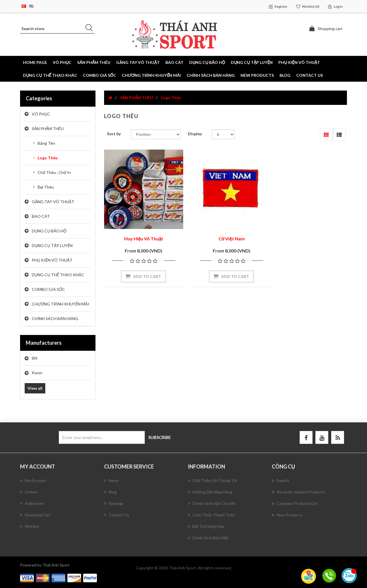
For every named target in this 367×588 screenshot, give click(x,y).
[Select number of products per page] (223, 134)
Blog (285, 75)
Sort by (114, 134)
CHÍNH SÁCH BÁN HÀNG (211, 75)
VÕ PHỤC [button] (62, 62)
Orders (29, 492)
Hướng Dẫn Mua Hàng (210, 492)
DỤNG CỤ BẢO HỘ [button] (207, 62)
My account (33, 480)
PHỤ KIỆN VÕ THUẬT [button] (299, 62)
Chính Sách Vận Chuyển (212, 503)
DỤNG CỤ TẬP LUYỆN (52, 245)
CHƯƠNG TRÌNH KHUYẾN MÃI (152, 75)
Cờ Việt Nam (225, 234)
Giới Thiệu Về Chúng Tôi (212, 480)
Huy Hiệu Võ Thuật (142, 234)
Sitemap (114, 503)
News (112, 480)
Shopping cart (35, 515)
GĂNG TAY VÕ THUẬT (53, 202)
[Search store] (57, 29)
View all (35, 388)
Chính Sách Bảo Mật (208, 538)
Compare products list (295, 503)
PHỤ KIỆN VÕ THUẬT (52, 260)
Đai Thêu (46, 187)
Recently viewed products (298, 492)
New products (257, 75)
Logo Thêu (48, 158)
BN (35, 358)
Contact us (310, 75)
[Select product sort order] (156, 134)
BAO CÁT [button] (174, 62)
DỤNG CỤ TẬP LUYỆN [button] (252, 62)
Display (195, 134)
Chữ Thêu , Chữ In (54, 172)
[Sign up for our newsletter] (102, 437)
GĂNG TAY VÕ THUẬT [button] (138, 62)
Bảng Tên (46, 143)
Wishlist (30, 526)
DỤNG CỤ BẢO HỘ (49, 231)
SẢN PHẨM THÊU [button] (94, 62)
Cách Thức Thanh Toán (211, 515)
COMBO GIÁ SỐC (99, 75)
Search (280, 481)
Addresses (32, 503)
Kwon (37, 373)
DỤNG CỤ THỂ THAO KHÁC (50, 75)
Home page (35, 62)
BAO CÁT (41, 216)
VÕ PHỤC (41, 114)
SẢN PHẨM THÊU (48, 129)
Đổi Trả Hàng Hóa (206, 526)
